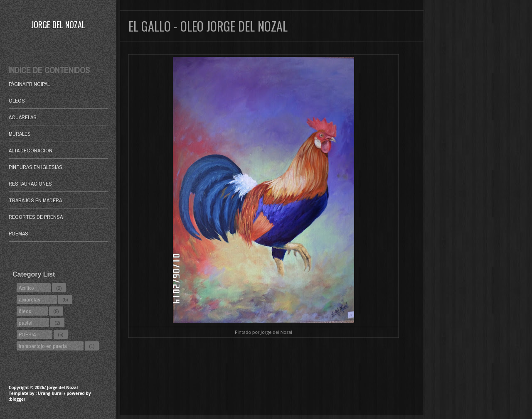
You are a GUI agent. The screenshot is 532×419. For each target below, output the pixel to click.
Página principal (29, 84)
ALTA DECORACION (31, 150)
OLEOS (17, 100)
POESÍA (27, 334)
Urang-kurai (50, 393)
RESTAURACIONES (30, 184)
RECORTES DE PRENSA (36, 217)
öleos (25, 311)
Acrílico (26, 288)
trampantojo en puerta (43, 346)
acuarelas (30, 299)
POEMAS (18, 233)
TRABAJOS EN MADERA (35, 200)
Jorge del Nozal (58, 25)
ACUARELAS (23, 117)
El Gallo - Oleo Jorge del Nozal (208, 26)
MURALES (20, 134)
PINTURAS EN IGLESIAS (36, 167)
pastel (26, 323)
